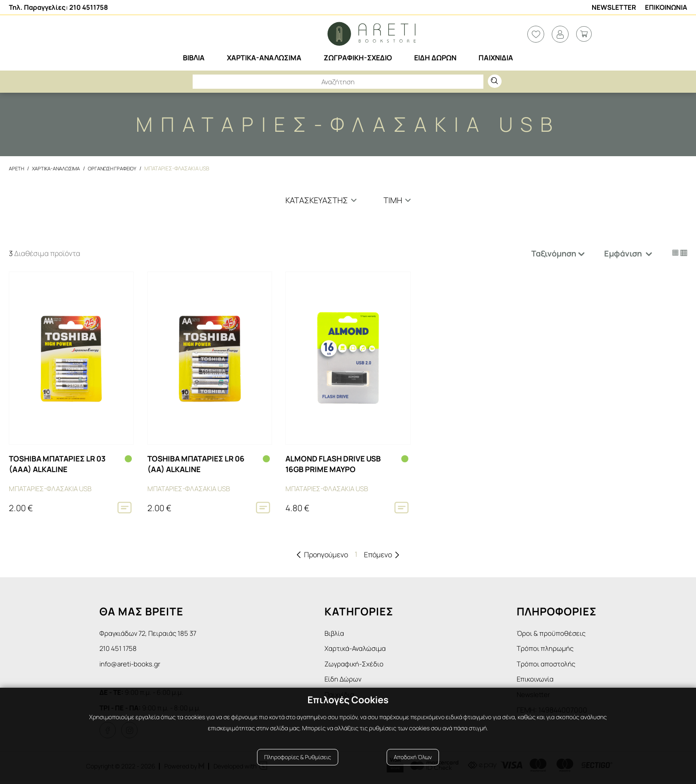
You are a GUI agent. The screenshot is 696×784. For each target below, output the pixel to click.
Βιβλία (338, 633)
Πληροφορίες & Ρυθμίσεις (298, 763)
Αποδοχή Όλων (413, 763)
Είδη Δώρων (347, 682)
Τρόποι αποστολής (547, 666)
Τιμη (393, 200)
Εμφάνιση (624, 253)
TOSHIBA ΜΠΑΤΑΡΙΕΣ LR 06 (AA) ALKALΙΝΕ (200, 464)
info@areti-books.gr (131, 666)
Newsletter (614, 7)
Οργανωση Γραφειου (118, 168)
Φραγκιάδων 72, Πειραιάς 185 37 (150, 633)
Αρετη (17, 168)
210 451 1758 (119, 649)
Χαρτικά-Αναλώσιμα (361, 649)
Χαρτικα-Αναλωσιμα (59, 168)
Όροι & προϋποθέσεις (552, 633)
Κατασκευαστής (317, 200)
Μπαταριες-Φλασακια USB (185, 168)
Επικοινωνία (536, 682)
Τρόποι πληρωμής (546, 649)
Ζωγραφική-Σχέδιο (359, 666)
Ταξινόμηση (554, 253)
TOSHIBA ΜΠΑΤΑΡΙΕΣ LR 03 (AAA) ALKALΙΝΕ (61, 464)
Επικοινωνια (666, 7)
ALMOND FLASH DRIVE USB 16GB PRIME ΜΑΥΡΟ (337, 464)
